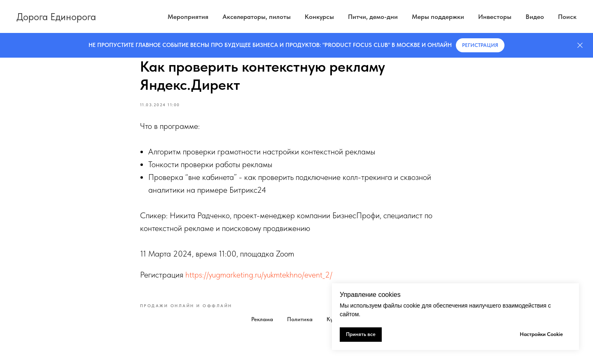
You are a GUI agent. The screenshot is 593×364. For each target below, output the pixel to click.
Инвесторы (495, 17)
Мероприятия (188, 17)
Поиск (567, 17)
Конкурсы (319, 17)
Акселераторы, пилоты (257, 17)
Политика (300, 319)
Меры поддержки (438, 17)
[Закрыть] (580, 45)
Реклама (262, 319)
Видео (535, 17)
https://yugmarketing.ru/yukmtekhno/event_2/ (259, 275)
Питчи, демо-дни (373, 17)
